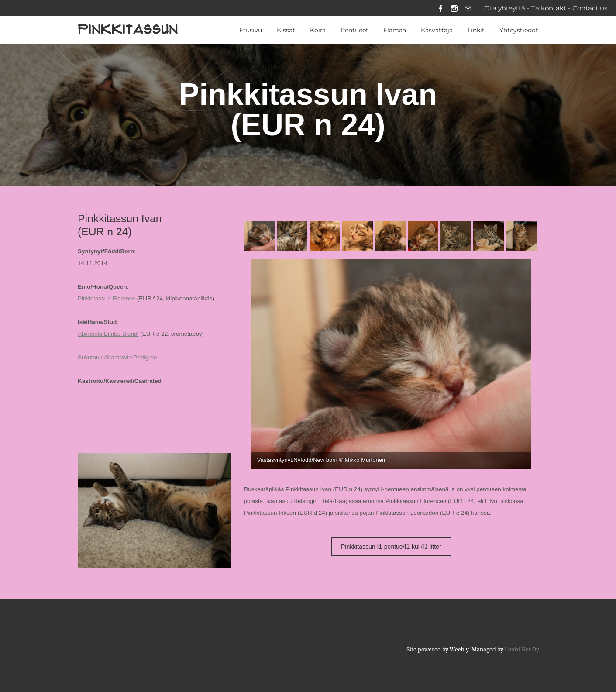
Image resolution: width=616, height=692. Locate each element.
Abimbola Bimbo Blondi (108, 334)
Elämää (395, 30)
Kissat (286, 30)
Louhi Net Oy (522, 649)
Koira (318, 30)
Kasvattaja (437, 30)
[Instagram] (454, 8)
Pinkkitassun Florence (107, 298)
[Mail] (468, 8)
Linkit (476, 30)
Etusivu (251, 30)
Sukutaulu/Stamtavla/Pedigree (117, 357)
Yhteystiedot (519, 30)
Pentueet (354, 30)
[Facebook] (441, 8)
